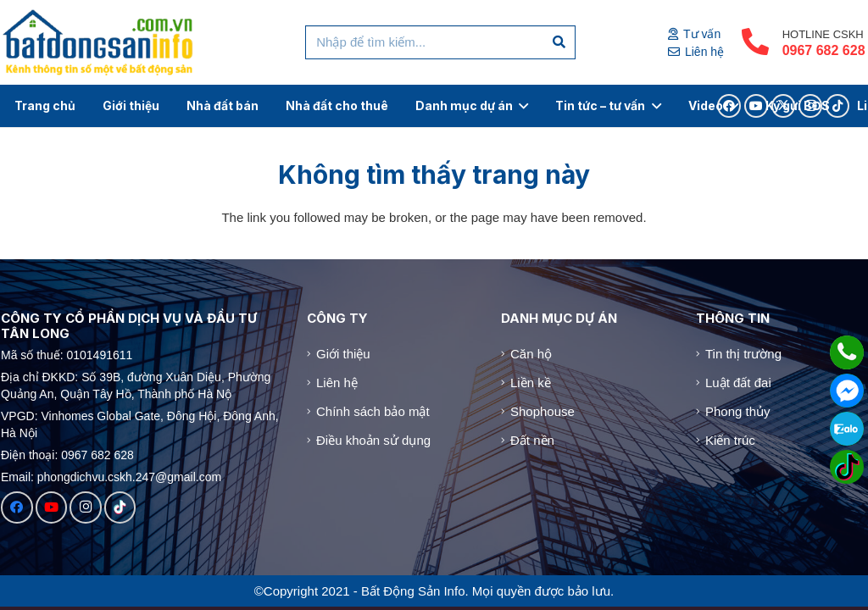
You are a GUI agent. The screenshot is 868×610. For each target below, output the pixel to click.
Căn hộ (531, 354)
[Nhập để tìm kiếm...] (440, 42)
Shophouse (542, 411)
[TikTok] (120, 507)
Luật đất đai (738, 383)
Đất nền (532, 440)
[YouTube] (52, 507)
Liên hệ (337, 383)
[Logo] (99, 42)
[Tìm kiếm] (559, 42)
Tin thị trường (743, 354)
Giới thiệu (343, 354)
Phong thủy (738, 411)
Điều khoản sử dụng (373, 440)
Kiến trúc (730, 440)
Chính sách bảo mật (373, 411)
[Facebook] (17, 507)
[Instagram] (86, 507)
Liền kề (531, 383)
